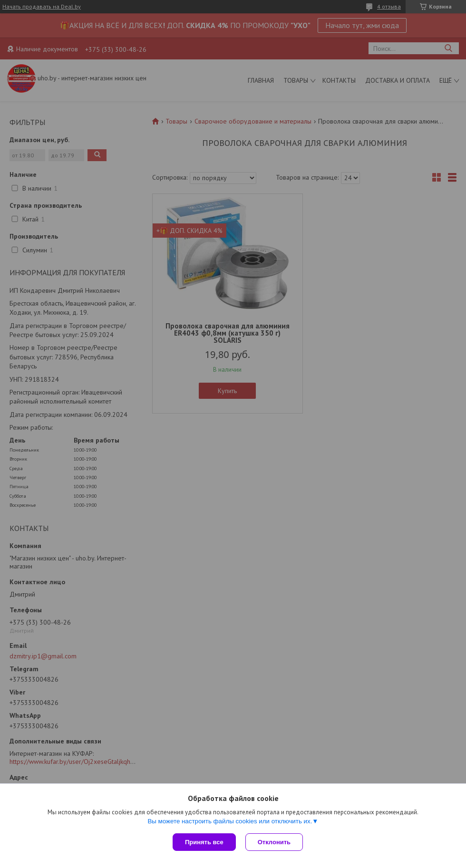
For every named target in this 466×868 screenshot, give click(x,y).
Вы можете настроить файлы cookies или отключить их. (230, 821)
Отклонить (274, 842)
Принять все (204, 842)
